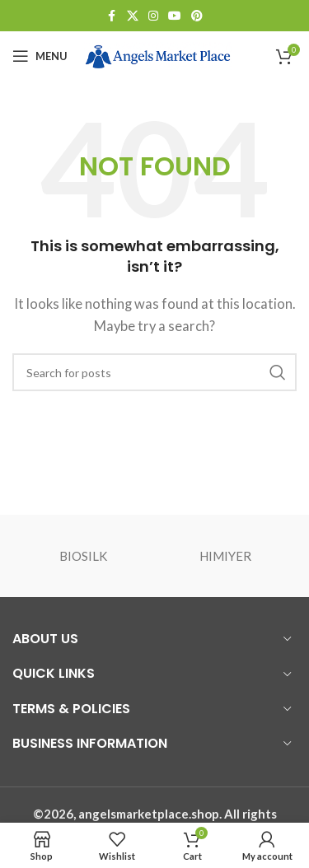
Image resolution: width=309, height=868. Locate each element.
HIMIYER (225, 556)
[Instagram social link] (153, 16)
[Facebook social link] (112, 16)
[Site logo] (158, 54)
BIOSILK (83, 556)
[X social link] (133, 16)
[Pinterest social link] (197, 16)
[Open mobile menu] (40, 56)
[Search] (154, 372)
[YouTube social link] (175, 16)
